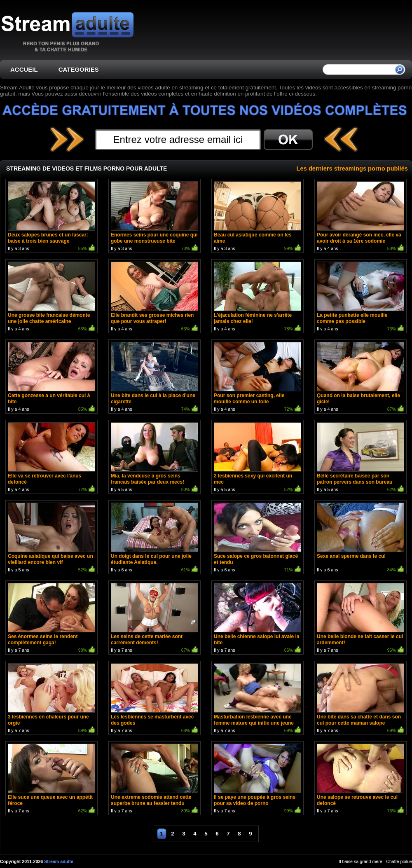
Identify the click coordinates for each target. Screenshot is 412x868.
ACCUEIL (24, 69)
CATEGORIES (79, 69)
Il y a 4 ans (360, 217)
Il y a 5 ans (154, 458)
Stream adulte (59, 861)
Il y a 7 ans (51, 619)
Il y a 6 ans (154, 538)
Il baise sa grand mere (360, 861)
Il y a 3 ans (51, 217)
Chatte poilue (399, 861)
